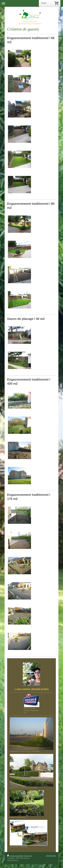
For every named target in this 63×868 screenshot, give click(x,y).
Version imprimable (15, 856)
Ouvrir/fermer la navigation (31, 3)
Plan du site (28, 856)
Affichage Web (51, 856)
